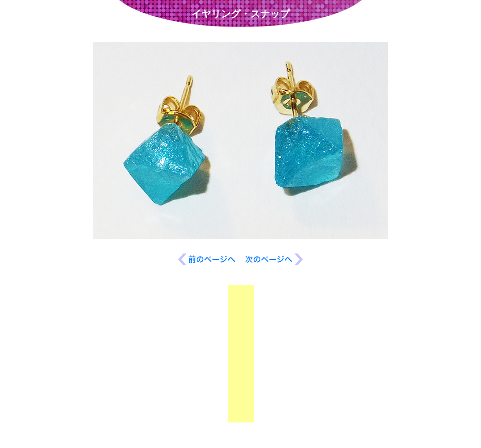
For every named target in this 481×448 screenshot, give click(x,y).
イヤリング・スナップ (240, 14)
